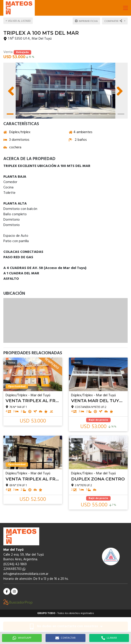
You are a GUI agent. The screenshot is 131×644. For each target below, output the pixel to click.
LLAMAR (109, 638)
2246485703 (14, 569)
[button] (125, 8)
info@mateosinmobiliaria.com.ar (26, 574)
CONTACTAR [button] (65, 638)
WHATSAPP (22, 638)
